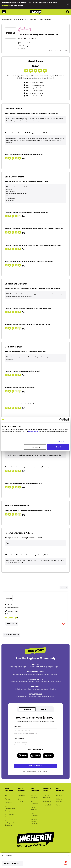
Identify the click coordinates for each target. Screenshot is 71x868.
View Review (12, 624)
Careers (59, 805)
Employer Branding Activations (34, 821)
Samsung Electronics (28, 38)
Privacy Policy (48, 801)
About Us (59, 795)
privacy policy (33, 432)
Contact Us (21, 795)
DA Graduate (10, 605)
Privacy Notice (43, 771)
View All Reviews (13, 863)
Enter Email (18, 727)
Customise (35, 447)
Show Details (61, 441)
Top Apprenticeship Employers (10, 809)
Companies (9, 803)
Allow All (58, 447)
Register (27, 709)
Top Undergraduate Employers (10, 823)
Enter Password (19, 738)
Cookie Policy (48, 805)
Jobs (7, 795)
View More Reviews (12, 635)
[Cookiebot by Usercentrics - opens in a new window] (61, 420)
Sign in (44, 709)
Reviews (8, 799)
